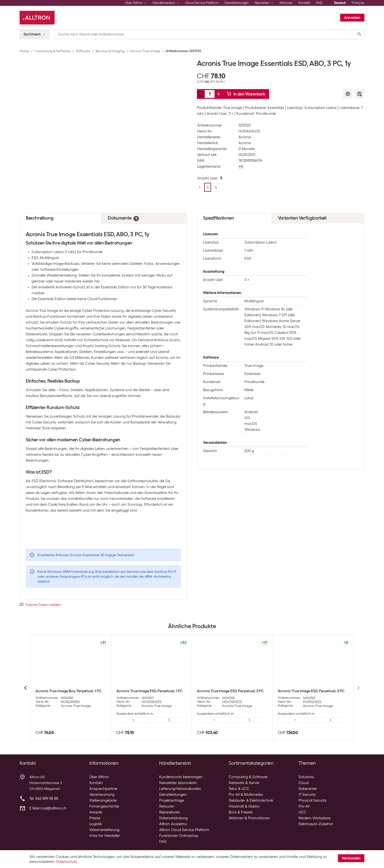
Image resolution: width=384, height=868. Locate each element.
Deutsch (340, 3)
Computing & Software (53, 51)
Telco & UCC (239, 789)
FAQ (319, 3)
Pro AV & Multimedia (246, 795)
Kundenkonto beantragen (181, 777)
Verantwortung (102, 795)
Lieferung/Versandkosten (180, 789)
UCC (302, 812)
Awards (96, 812)
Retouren (167, 806)
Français (358, 3)
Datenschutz (67, 862)
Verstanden (351, 858)
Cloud (304, 783)
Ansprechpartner (103, 789)
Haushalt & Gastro (244, 806)
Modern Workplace (314, 818)
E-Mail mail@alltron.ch (48, 808)
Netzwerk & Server (244, 783)
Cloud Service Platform (202, 3)
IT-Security (307, 795)
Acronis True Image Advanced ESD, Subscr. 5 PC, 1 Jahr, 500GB (307, 693)
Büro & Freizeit (241, 812)
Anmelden (352, 18)
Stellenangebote (103, 800)
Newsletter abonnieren (178, 783)
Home (24, 51)
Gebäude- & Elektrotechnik (251, 800)
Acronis (245, 137)
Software (83, 51)
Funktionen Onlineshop (179, 836)
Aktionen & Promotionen (249, 818)
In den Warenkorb (246, 94)
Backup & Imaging (110, 51)
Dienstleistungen (237, 3)
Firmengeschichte (104, 806)
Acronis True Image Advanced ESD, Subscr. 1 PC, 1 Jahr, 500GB (65, 693)
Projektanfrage (172, 800)
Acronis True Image (145, 51)
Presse (95, 818)
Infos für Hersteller (105, 836)
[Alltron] (37, 18)
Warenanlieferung (104, 830)
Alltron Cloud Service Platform (184, 830)
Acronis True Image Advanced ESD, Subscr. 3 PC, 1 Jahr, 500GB (145, 693)
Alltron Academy (173, 824)
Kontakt (304, 3)
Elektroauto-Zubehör (316, 824)
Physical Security (313, 800)
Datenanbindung (173, 818)
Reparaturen (170, 812)
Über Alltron (99, 777)
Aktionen (286, 3)
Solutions (306, 777)
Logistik (96, 824)
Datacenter (308, 789)
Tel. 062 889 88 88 (44, 798)
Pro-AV (304, 806)
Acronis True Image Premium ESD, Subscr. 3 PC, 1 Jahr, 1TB (232, 693)
